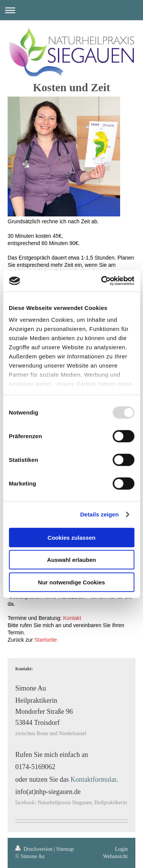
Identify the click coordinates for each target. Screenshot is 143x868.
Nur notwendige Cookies (72, 582)
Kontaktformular (93, 779)
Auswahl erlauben (71, 560)
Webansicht (115, 856)
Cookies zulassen (72, 537)
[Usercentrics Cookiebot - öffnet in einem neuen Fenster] (102, 281)
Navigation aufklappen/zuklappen (71, 10)
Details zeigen (99, 514)
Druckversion (35, 849)
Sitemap (65, 849)
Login (121, 849)
